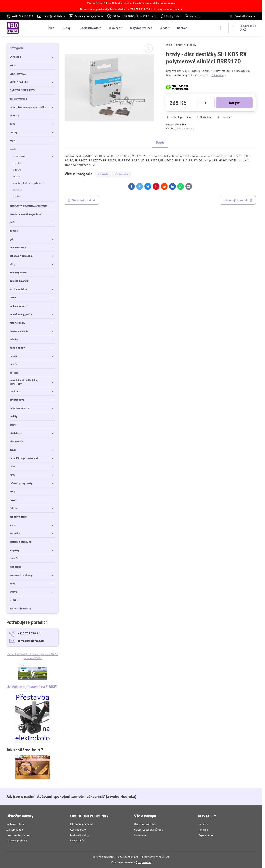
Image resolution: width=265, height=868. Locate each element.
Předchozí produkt (82, 200)
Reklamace (140, 835)
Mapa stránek (205, 835)
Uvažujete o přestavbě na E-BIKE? (33, 687)
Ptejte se (203, 830)
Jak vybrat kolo (15, 830)
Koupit (234, 103)
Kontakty (203, 824)
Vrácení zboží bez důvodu (149, 830)
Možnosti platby (79, 835)
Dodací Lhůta (78, 841)
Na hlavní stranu (16, 824)
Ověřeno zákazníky (145, 824)
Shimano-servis (185, 128)
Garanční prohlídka (17, 841)
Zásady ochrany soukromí (155, 857)
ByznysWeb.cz (144, 862)
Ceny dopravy (78, 830)
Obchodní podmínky (82, 824)
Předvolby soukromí (127, 857)
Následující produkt (238, 200)
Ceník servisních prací (19, 835)
